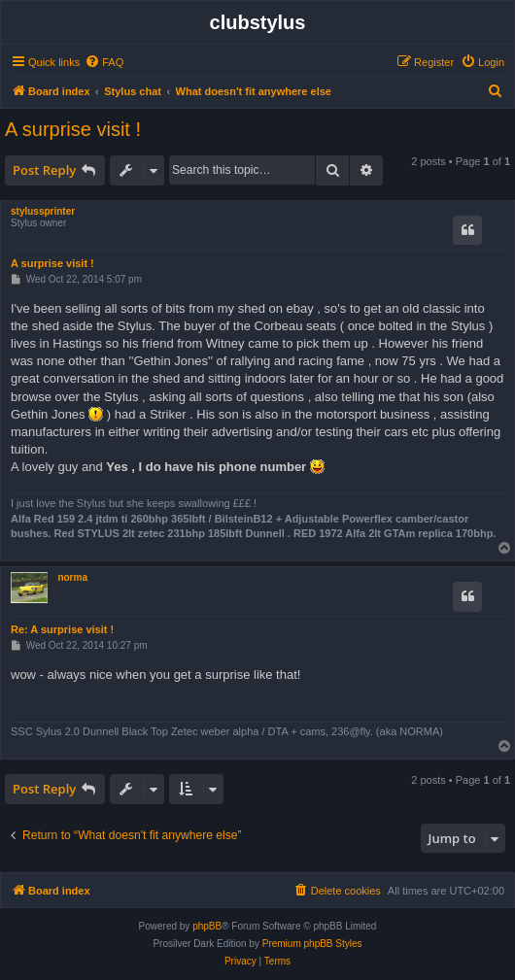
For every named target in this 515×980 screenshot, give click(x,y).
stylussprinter (43, 211)
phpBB (207, 926)
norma (72, 577)
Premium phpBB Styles (312, 944)
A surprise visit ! (73, 129)
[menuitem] (104, 62)
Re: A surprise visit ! (62, 629)
